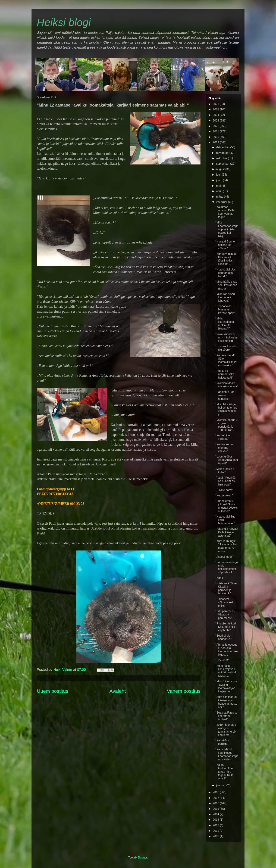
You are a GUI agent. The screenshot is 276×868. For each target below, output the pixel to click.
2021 (216, 131)
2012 (216, 825)
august (221, 169)
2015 (216, 809)
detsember (223, 147)
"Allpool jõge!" (224, 557)
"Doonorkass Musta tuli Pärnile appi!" (225, 309)
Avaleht (118, 691)
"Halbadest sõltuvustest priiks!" (224, 602)
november (223, 153)
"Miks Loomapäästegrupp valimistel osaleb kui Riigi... (227, 229)
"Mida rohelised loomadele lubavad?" (225, 297)
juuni (219, 180)
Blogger (142, 858)
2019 (216, 142)
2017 (216, 798)
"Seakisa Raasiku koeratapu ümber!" (226, 716)
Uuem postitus (53, 691)
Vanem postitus (184, 691)
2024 (216, 115)
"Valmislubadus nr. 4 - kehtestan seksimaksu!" (227, 337)
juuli (219, 175)
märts (220, 197)
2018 (216, 792)
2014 (216, 814)
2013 (216, 820)
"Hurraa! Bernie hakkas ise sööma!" (225, 245)
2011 (216, 831)
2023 (216, 121)
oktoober (222, 158)
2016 (216, 803)
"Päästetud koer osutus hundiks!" (225, 395)
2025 (216, 109)
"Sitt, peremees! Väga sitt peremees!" (225, 615)
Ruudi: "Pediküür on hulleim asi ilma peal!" (226, 481)
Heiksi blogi (64, 22)
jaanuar (221, 785)
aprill (219, 191)
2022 (216, 126)
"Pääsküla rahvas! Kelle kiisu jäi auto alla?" (227, 532)
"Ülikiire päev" (224, 490)
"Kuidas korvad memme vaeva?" (225, 448)
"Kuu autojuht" (224, 495)
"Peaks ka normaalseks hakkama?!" (225, 374)
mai (219, 186)
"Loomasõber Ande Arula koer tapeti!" (227, 460)
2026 (216, 104)
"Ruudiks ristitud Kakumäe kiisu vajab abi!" (226, 627)
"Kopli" (220, 578)
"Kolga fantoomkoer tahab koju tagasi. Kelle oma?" (225, 772)
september (223, 164)
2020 (216, 137)
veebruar (222, 202)
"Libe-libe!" (222, 660)
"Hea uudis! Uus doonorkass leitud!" (226, 273)
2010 (216, 836)
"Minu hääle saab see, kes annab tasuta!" (226, 285)
